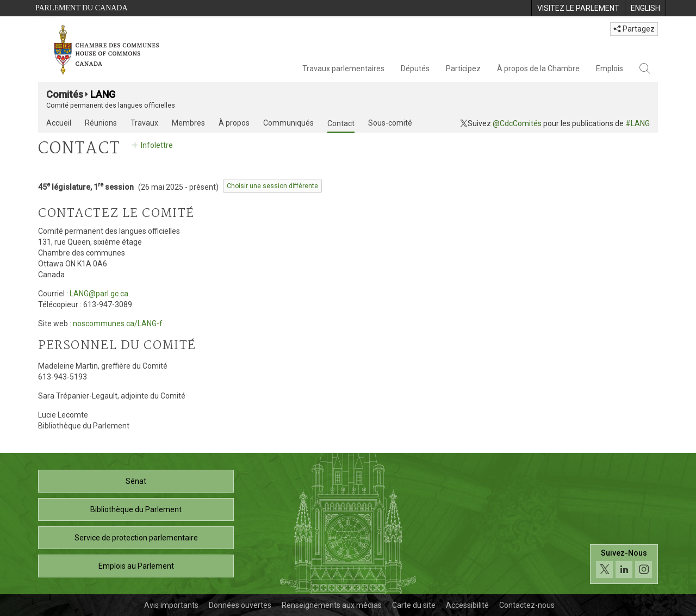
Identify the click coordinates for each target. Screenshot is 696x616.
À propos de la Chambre (538, 69)
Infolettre (151, 145)
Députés (415, 69)
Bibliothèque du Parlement (136, 509)
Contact (341, 123)
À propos (234, 123)
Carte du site (414, 605)
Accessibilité (467, 605)
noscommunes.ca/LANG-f (118, 323)
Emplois (610, 69)
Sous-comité (390, 123)
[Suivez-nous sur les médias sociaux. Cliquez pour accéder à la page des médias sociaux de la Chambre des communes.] (624, 564)
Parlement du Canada (82, 8)
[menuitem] (578, 8)
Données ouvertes (240, 605)
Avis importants (171, 605)
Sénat (136, 481)
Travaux (144, 123)
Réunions (101, 123)
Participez (463, 69)
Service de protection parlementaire (136, 538)
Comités (65, 94)
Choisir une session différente (272, 186)
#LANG (638, 123)
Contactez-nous (527, 605)
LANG (103, 94)
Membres (188, 123)
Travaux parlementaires (343, 69)
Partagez (634, 29)
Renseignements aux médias (332, 605)
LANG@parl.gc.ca (99, 294)
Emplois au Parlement (136, 566)
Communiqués (288, 123)
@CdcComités (517, 123)
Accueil (59, 123)
